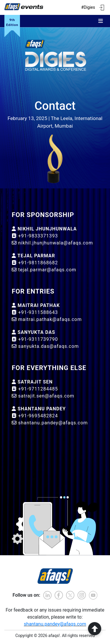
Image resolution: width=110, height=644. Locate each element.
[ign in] (102, 7)
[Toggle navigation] (101, 21)
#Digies (88, 7)
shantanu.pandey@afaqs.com (55, 624)
